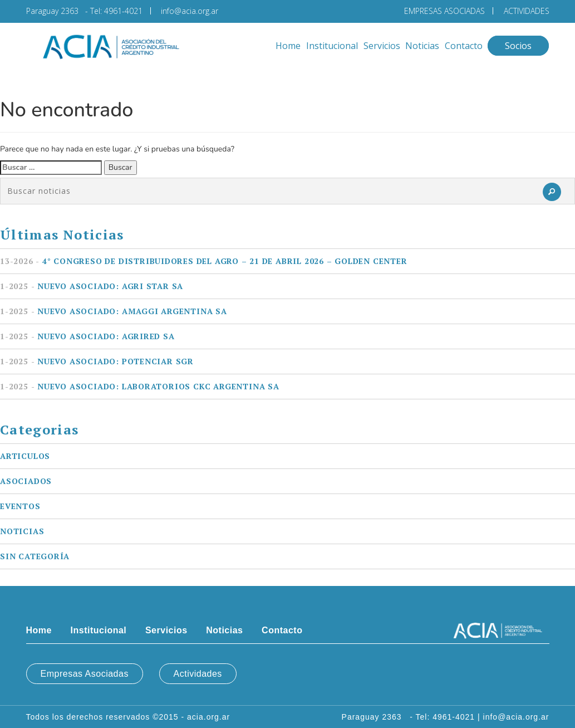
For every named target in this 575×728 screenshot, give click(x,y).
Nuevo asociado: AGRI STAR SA (92, 286)
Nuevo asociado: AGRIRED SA (87, 336)
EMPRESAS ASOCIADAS (444, 11)
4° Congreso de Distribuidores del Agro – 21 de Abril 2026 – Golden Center (204, 261)
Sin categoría (35, 556)
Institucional (332, 46)
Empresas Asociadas (85, 674)
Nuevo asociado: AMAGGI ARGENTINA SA (114, 311)
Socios (518, 46)
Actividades (198, 674)
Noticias (422, 46)
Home (288, 46)
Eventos (20, 506)
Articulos (25, 456)
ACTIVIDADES (527, 11)
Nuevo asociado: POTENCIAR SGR (97, 361)
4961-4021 (123, 11)
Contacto (464, 46)
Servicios (382, 46)
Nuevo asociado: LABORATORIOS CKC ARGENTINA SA (140, 386)
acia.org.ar (208, 717)
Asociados (26, 481)
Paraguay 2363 (55, 11)
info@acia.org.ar (190, 11)
